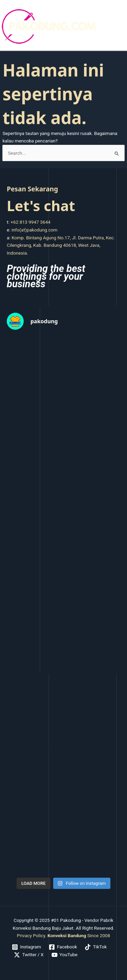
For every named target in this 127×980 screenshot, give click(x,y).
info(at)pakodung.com (35, 230)
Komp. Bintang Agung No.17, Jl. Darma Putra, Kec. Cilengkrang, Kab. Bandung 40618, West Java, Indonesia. (61, 245)
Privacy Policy (31, 935)
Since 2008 (79, 935)
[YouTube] (64, 955)
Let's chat (41, 205)
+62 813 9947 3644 (30, 222)
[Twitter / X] (29, 955)
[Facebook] (63, 947)
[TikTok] (96, 947)
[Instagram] (27, 947)
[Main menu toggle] (120, 27)
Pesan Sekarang (32, 189)
